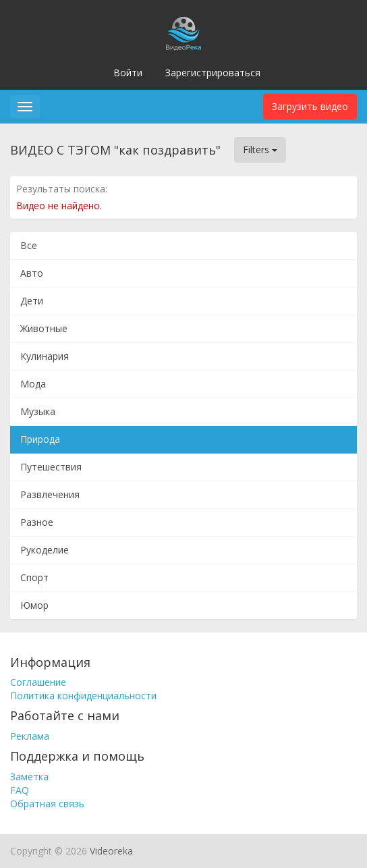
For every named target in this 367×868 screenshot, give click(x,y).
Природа (40, 439)
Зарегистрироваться (213, 73)
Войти (128, 73)
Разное (37, 522)
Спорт (34, 577)
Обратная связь (47, 804)
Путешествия (51, 467)
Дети (32, 301)
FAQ (20, 790)
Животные (44, 328)
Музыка (38, 411)
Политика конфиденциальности (83, 696)
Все (29, 245)
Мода (33, 384)
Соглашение (38, 682)
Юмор (34, 605)
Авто (32, 273)
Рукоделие (45, 550)
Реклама (30, 736)
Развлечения (50, 494)
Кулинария (45, 356)
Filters (260, 150)
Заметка (29, 777)
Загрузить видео (310, 106)
